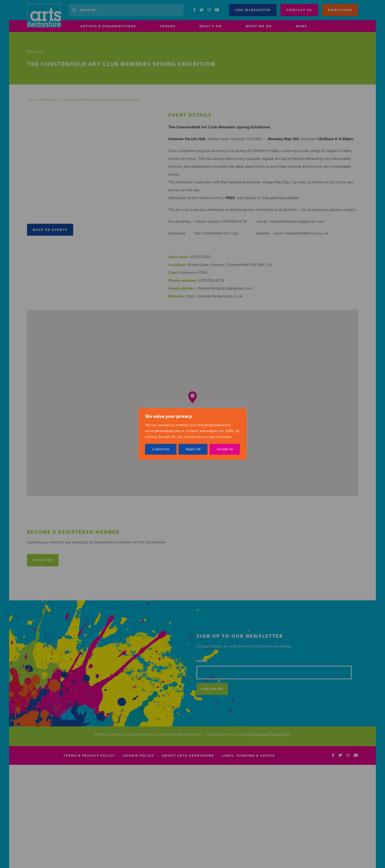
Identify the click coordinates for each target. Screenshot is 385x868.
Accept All (225, 449)
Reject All (193, 449)
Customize (161, 449)
